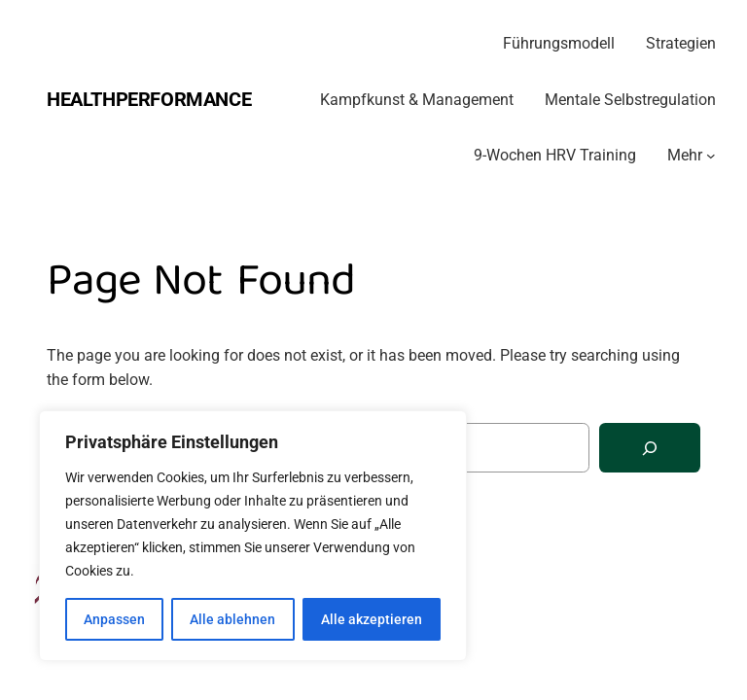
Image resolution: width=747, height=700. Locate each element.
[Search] (650, 448)
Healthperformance (149, 99)
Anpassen (114, 619)
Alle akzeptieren (372, 619)
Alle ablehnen (232, 619)
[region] (253, 536)
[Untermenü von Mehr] (711, 156)
